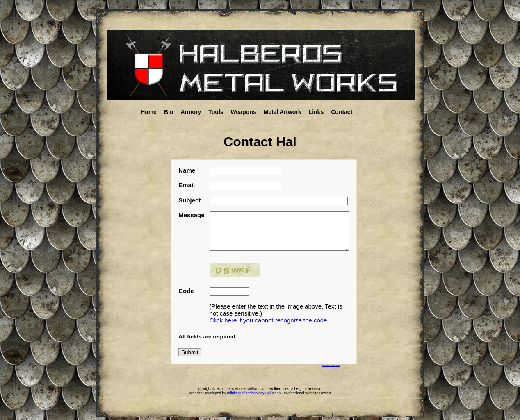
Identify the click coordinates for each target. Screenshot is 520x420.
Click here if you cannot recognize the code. (269, 323)
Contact (342, 112)
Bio (169, 112)
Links (316, 112)
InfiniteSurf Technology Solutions (254, 393)
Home (149, 112)
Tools (216, 112)
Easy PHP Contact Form (331, 365)
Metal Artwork (283, 112)
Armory (191, 112)
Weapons (244, 112)
